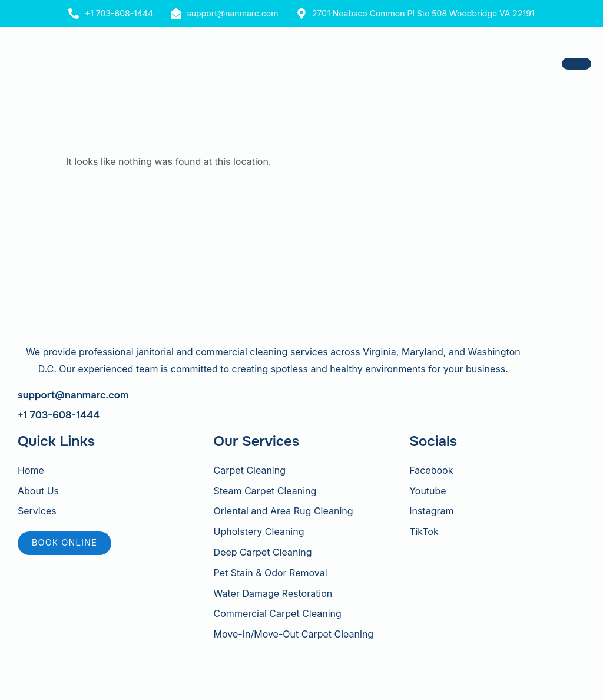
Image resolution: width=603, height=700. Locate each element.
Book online (64, 543)
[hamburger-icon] (577, 64)
